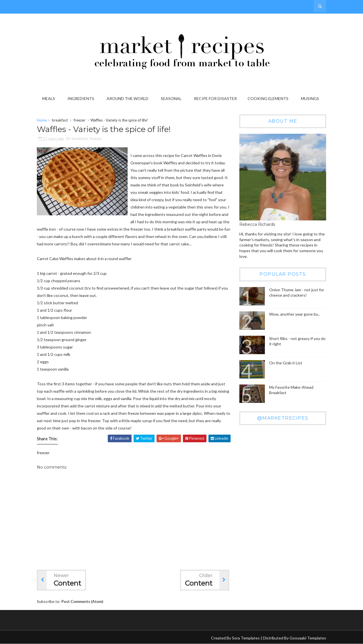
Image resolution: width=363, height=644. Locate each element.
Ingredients (81, 98)
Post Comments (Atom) (82, 601)
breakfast (60, 120)
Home (42, 120)
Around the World (127, 98)
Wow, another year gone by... (295, 314)
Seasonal (171, 98)
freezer (80, 120)
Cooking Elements (268, 98)
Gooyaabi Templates (308, 638)
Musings (310, 98)
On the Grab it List (286, 363)
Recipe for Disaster (215, 98)
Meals (49, 98)
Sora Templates (246, 638)
